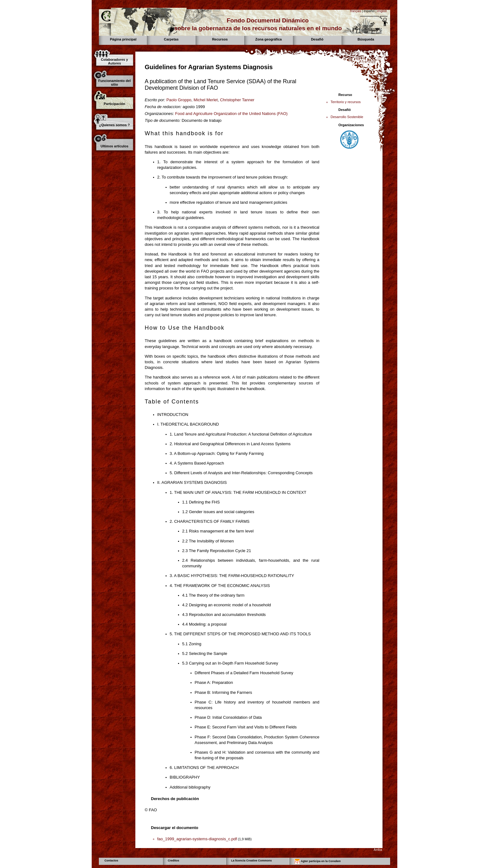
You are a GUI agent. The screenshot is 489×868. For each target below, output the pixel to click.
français (356, 11)
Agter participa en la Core (317, 861)
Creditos (174, 861)
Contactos (111, 861)
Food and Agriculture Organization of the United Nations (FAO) (232, 114)
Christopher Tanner (237, 100)
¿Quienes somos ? (114, 125)
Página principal (123, 39)
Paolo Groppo (179, 100)
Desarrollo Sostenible (347, 117)
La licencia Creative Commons (252, 861)
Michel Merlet (206, 100)
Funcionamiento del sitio (114, 83)
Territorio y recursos (346, 102)
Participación (114, 104)
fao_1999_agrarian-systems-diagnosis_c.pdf (197, 839)
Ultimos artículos (114, 146)
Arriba (378, 850)
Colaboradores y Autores (115, 61)
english (382, 11)
